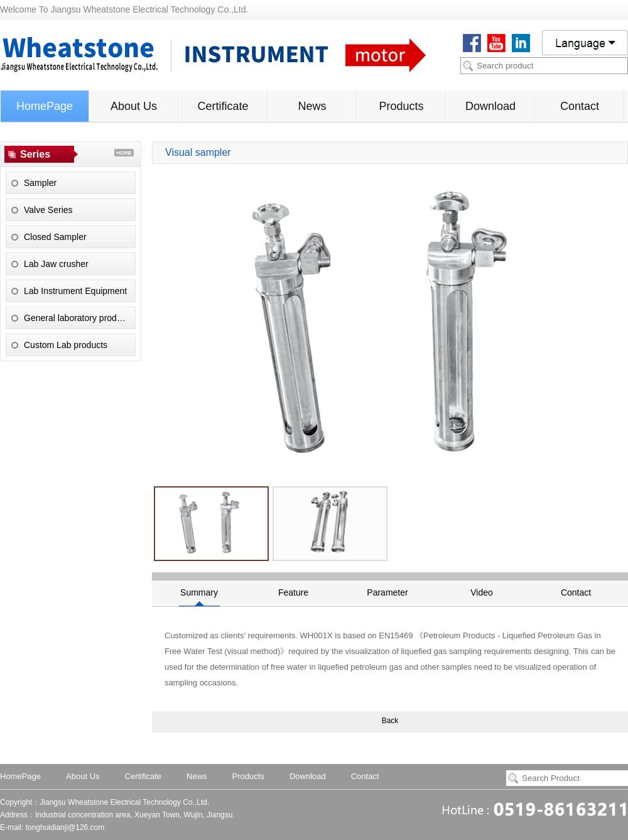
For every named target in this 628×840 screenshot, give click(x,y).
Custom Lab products (66, 345)
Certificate (223, 106)
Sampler (40, 183)
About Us (134, 106)
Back (390, 721)
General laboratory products (78, 318)
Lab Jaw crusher (56, 264)
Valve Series (48, 210)
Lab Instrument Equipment (75, 291)
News (312, 106)
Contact (580, 106)
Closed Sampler (55, 237)
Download (490, 106)
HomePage (45, 106)
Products (401, 106)
